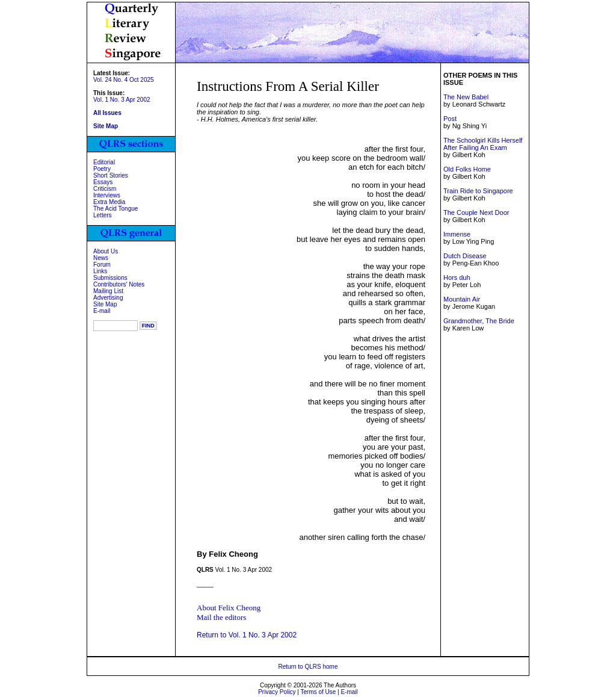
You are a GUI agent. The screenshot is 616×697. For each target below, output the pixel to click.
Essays (103, 182)
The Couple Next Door (476, 212)
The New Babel (466, 97)
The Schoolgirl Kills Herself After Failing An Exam (483, 144)
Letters (103, 215)
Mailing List (108, 291)
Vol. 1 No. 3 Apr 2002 (122, 100)
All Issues (107, 113)
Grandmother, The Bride (479, 321)
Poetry (102, 169)
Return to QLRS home (308, 667)
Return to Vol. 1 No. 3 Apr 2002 (247, 635)
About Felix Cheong (229, 608)
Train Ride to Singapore (478, 191)
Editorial (104, 162)
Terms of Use (318, 692)
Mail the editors (221, 617)
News (101, 258)
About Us (106, 251)
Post (450, 119)
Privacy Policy (277, 692)
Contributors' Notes (119, 284)
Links (100, 271)
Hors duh (457, 277)
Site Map (105, 304)
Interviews (107, 195)
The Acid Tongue (115, 209)
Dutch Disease (465, 256)
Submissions (110, 278)
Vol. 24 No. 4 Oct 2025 (124, 80)
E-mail (102, 311)
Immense (457, 234)
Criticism (105, 189)
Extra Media (109, 202)
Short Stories (111, 175)
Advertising (108, 298)
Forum (102, 265)
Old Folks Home (467, 169)
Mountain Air (462, 299)
